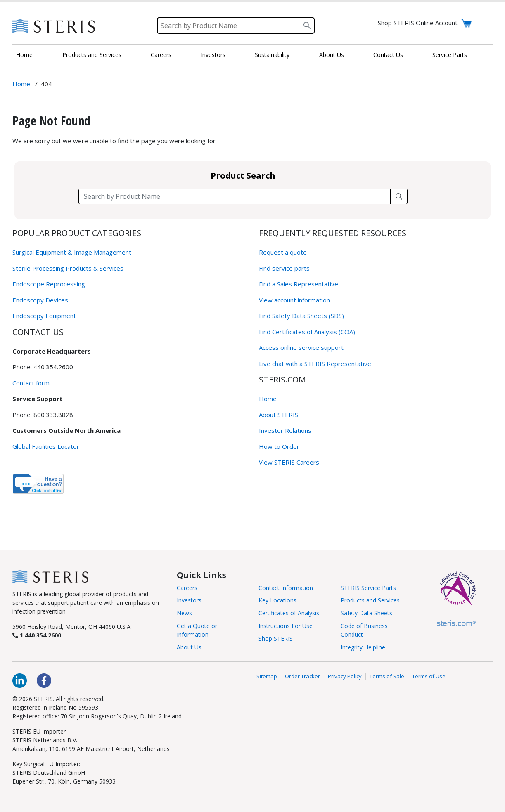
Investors (213, 55)
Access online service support (301, 347)
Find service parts (284, 268)
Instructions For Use (286, 626)
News (184, 613)
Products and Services (92, 55)
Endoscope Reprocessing (49, 284)
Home (24, 55)
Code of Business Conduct (364, 630)
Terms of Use (429, 677)
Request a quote (283, 252)
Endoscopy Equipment (44, 316)
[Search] (236, 26)
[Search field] (235, 196)
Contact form (31, 383)
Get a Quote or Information (197, 630)
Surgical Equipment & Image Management (72, 252)
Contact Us (388, 55)
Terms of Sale (387, 677)
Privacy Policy (345, 677)
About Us (332, 55)
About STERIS (279, 415)
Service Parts (450, 55)
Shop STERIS (276, 639)
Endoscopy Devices (40, 300)
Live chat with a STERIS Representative (315, 364)
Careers (161, 55)
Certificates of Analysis (289, 613)
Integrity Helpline (363, 647)
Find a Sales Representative (299, 284)
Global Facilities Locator (46, 446)
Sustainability (272, 55)
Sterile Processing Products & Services (68, 268)
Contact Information (286, 588)
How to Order (279, 446)
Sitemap (267, 677)
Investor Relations (285, 430)
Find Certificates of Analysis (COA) (307, 332)
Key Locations (277, 600)
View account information (294, 300)
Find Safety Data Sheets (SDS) (301, 316)
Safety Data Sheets (366, 613)
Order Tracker (302, 677)
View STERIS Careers (289, 462)
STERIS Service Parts (368, 588)
